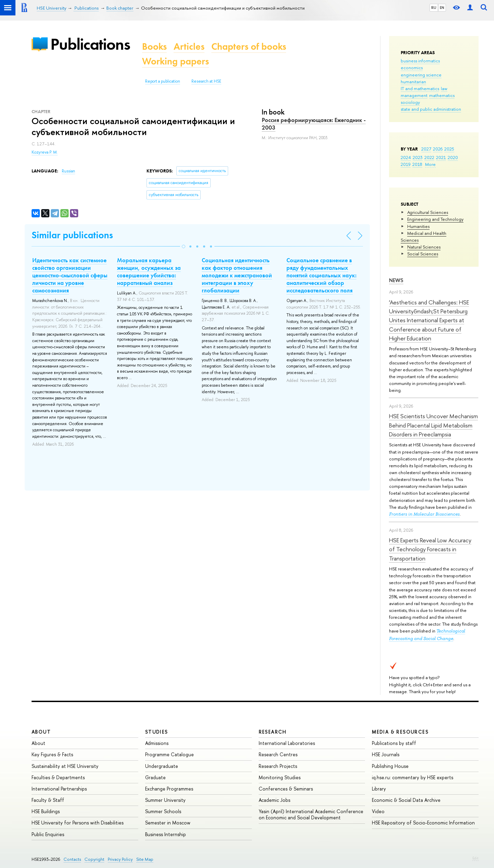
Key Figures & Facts (52, 754)
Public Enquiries (48, 834)
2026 (438, 149)
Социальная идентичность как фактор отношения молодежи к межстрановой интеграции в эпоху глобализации (237, 275)
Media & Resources (400, 732)
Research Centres (278, 754)
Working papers (175, 61)
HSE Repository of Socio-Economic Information (423, 823)
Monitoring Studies (280, 777)
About (41, 732)
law (444, 88)
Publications (90, 44)
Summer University (165, 800)
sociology (410, 102)
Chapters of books (249, 46)
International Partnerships (59, 789)
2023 (418, 157)
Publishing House (390, 766)
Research (273, 732)
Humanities (418, 226)
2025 (449, 149)
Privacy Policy (120, 859)
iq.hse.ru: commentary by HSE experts (413, 777)
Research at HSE (206, 81)
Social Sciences (423, 254)
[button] (184, 246)
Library (379, 789)
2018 (417, 164)
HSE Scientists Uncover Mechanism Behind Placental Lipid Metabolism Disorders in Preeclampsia (433, 425)
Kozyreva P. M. (45, 152)
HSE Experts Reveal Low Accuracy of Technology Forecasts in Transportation (430, 549)
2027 (426, 149)
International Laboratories (287, 743)
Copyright (94, 859)
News (396, 280)
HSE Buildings (46, 811)
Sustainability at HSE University (65, 766)
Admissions (157, 743)
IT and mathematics (420, 88)
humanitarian (413, 82)
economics (412, 68)
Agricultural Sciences (428, 212)
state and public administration (431, 109)
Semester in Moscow (168, 823)
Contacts (72, 859)
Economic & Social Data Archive (406, 800)
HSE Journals (386, 754)
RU (434, 8)
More (430, 164)
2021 (441, 157)
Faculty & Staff (48, 800)
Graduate (155, 777)
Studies (157, 732)
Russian (68, 171)
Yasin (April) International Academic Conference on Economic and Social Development (311, 814)
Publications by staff (394, 743)
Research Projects (278, 766)
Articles (189, 46)
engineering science (421, 75)
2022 (429, 157)
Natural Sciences (424, 247)
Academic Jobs (274, 800)
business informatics (420, 61)
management (414, 95)
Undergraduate (162, 766)
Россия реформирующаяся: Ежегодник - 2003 (314, 124)
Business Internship (166, 834)
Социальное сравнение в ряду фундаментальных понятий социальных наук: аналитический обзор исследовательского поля (321, 275)
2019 (406, 164)
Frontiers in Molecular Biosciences (424, 514)
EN (442, 8)
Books (154, 46)
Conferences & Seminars (286, 789)
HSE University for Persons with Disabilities (78, 823)
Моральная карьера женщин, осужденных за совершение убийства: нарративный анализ (149, 272)
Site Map (145, 859)
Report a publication (163, 81)
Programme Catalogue (169, 754)
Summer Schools (163, 811)
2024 (406, 157)
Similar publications (72, 235)
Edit (475, 858)
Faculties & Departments (58, 777)
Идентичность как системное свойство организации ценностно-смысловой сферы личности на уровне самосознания (70, 275)
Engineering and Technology (435, 219)
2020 (453, 157)
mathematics (442, 95)
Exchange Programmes (169, 789)
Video (378, 811)
